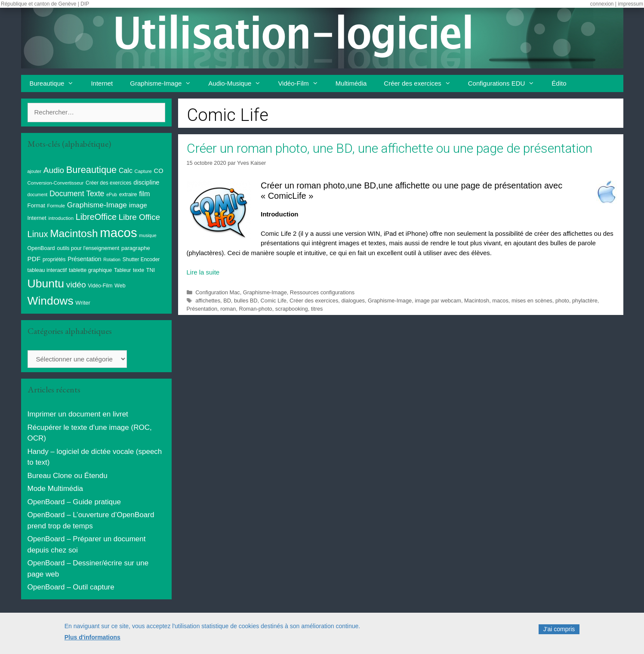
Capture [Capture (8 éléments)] (143, 171)
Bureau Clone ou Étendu (68, 476)
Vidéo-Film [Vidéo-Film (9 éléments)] (100, 286)
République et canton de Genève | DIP (45, 4)
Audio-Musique (239, 83)
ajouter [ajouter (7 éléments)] (35, 171)
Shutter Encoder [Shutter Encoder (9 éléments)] (141, 259)
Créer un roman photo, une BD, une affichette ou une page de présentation (390, 148)
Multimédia (351, 83)
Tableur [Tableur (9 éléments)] (122, 270)
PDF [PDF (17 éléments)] (34, 259)
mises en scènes (532, 301)
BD (227, 301)
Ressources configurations (322, 292)
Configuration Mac (217, 292)
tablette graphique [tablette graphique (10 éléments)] (90, 270)
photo (562, 301)
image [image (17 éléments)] (138, 205)
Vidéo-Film (302, 83)
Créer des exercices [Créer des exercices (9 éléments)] (109, 183)
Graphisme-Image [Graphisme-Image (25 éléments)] (97, 205)
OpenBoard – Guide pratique (74, 502)
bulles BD (246, 301)
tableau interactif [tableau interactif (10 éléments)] (47, 270)
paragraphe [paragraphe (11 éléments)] (136, 248)
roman (228, 309)
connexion (602, 4)
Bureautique (56, 83)
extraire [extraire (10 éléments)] (128, 194)
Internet (102, 83)
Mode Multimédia (55, 489)
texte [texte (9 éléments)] (139, 270)
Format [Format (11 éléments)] (36, 205)
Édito (559, 83)
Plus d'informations (92, 642)
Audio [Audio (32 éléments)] (54, 170)
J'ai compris (559, 634)
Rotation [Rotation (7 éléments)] (112, 259)
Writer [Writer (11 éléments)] (83, 303)
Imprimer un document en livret (78, 414)
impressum (630, 4)
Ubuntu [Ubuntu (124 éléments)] (46, 284)
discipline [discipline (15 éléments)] (146, 182)
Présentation (202, 309)
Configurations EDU (506, 83)
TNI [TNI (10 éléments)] (151, 270)
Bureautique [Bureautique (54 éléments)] (91, 170)
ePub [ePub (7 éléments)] (112, 194)
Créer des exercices (421, 83)
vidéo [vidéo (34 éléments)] (76, 285)
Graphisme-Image (165, 83)
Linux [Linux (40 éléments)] (38, 234)
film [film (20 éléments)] (144, 194)
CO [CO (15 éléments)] (159, 171)
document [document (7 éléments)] (38, 194)
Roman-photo (255, 309)
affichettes (208, 301)
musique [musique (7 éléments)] (148, 235)
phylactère (585, 301)
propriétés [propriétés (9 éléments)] (54, 259)
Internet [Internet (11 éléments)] (37, 218)
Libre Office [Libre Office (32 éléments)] (139, 217)
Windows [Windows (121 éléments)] (51, 301)
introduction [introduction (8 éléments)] (61, 218)
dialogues (353, 301)
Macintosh (477, 301)
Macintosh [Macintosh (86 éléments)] (74, 233)
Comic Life (274, 301)
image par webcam (438, 301)
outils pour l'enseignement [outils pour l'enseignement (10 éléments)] (88, 248)
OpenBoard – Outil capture (71, 587)
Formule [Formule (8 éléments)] (56, 206)
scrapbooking (292, 309)
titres (317, 309)
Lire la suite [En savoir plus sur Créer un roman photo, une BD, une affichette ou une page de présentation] (203, 272)
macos (500, 301)
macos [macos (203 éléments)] (118, 233)
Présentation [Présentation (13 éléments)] (84, 259)
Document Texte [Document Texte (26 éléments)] (77, 194)
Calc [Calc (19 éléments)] (126, 171)
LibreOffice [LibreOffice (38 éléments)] (96, 217)
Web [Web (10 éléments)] (120, 286)
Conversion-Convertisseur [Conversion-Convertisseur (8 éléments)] (56, 183)
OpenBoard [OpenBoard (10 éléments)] (41, 248)
